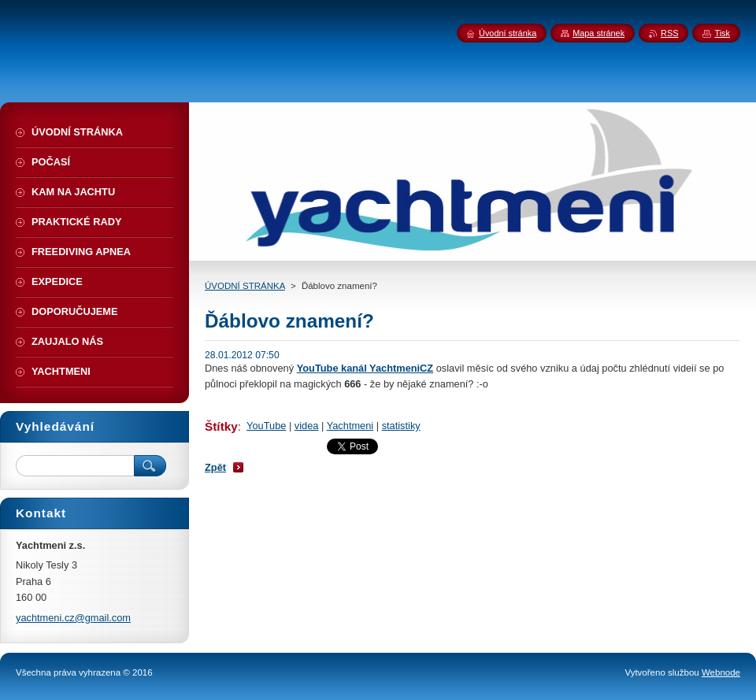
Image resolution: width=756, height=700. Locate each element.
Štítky (221, 426)
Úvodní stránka (508, 33)
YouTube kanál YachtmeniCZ (365, 368)
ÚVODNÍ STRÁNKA (245, 286)
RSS (669, 33)
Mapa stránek (598, 33)
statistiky (401, 426)
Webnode (721, 672)
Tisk (722, 33)
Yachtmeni (350, 426)
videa (307, 426)
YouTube (266, 426)
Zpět (215, 467)
